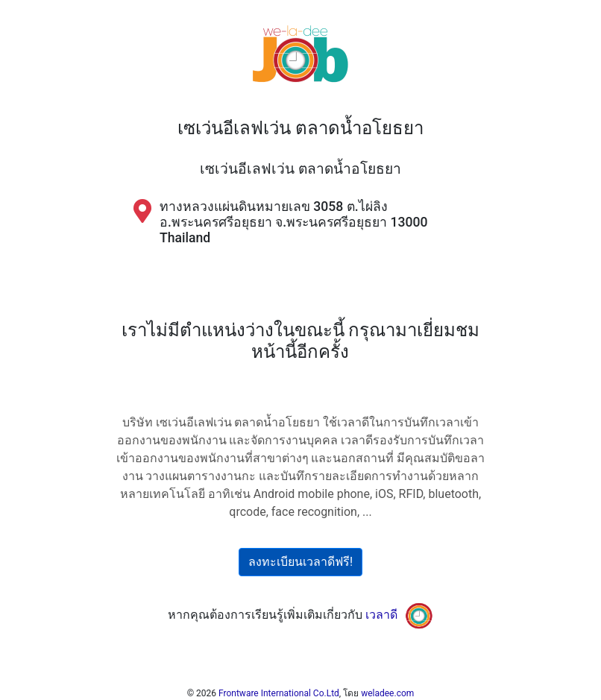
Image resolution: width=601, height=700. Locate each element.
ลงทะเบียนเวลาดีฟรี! (300, 562)
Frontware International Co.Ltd (279, 693)
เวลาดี (381, 615)
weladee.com (387, 693)
